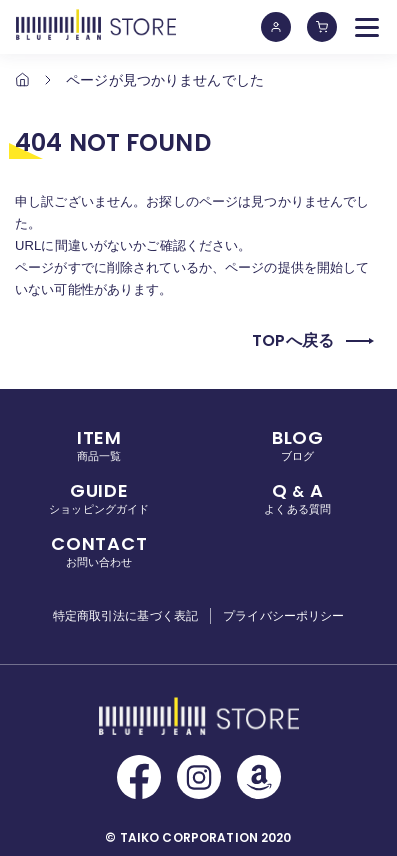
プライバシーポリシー (283, 616)
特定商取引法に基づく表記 (126, 616)
